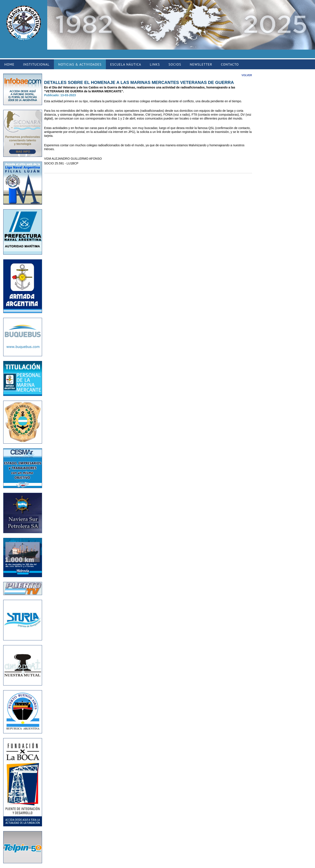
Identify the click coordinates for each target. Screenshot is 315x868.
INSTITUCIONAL (36, 64)
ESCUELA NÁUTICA (126, 64)
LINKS (155, 64)
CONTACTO (230, 64)
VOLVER (247, 75)
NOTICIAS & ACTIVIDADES (80, 64)
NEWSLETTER (201, 64)
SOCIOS (175, 64)
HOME (9, 64)
